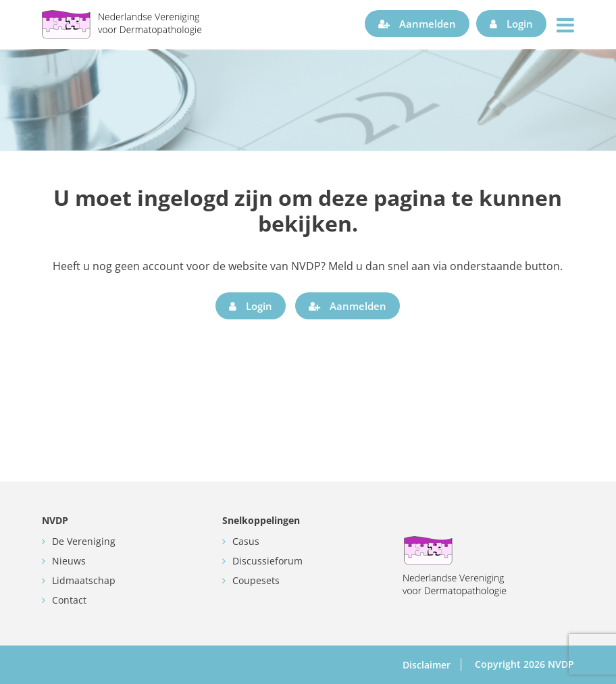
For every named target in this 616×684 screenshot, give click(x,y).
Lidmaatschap (84, 580)
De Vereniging (84, 541)
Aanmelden (417, 24)
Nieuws (69, 561)
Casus (246, 541)
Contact (69, 600)
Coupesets (256, 580)
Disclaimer (427, 665)
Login (511, 24)
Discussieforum (267, 561)
